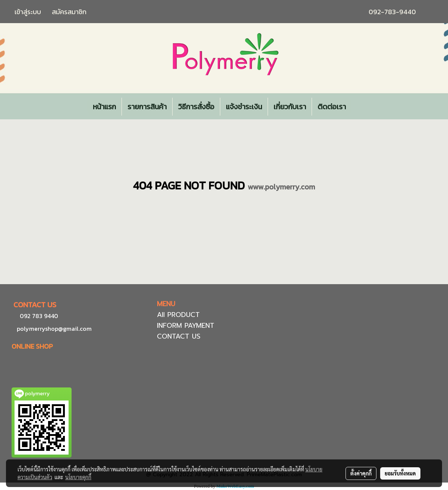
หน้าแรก (104, 107)
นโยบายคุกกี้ (78, 477)
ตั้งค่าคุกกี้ (361, 473)
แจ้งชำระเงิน (244, 107)
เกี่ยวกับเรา (290, 107)
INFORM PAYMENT (186, 326)
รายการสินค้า (147, 107)
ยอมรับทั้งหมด (400, 473)
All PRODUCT (178, 315)
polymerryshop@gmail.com (53, 329)
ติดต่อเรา (332, 107)
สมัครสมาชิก (69, 12)
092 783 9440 (39, 316)
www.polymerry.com (281, 187)
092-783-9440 (392, 12)
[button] (358, 107)
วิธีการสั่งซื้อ (196, 107)
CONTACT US (179, 336)
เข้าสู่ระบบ (28, 12)
